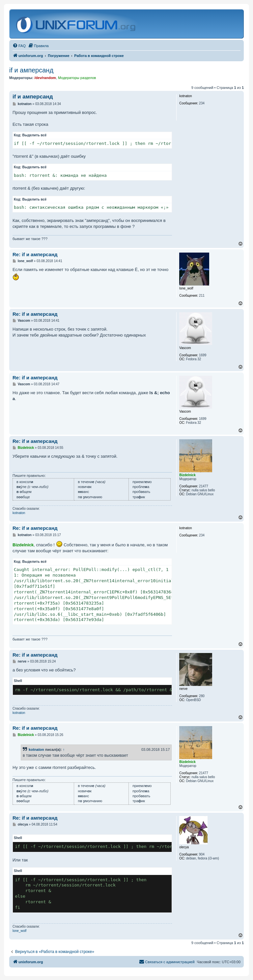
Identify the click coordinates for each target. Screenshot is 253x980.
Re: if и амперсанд (35, 254)
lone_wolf (19, 931)
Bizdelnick (23, 545)
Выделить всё (35, 135)
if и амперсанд (31, 70)
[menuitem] (19, 46)
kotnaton (19, 513)
